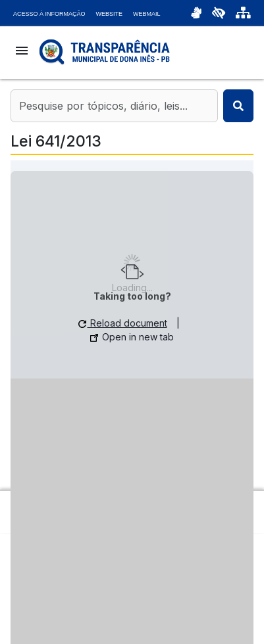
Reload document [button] (123, 323)
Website (110, 14)
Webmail (147, 14)
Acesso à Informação (49, 14)
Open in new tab (132, 337)
